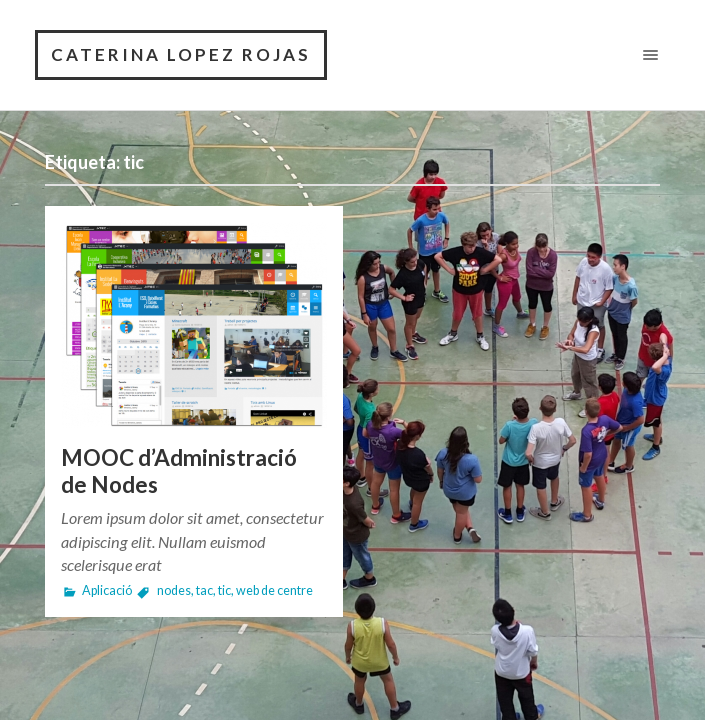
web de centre (274, 590)
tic (224, 590)
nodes (174, 590)
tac (204, 590)
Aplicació (107, 590)
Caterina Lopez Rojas (181, 54)
